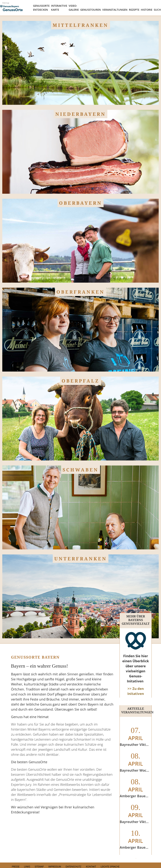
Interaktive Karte (59, 8)
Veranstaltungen (115, 10)
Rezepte (134, 10)
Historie (147, 10)
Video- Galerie (74, 8)
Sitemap (6, 3)
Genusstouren (91, 10)
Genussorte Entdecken (41, 8)
